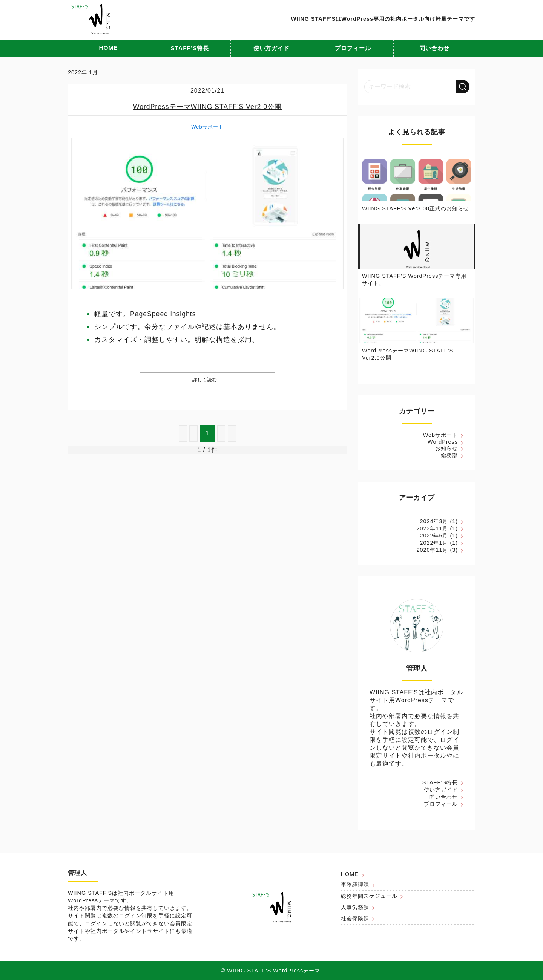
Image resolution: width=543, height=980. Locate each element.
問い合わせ (434, 48)
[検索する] (463, 87)
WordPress (443, 442)
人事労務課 (355, 907)
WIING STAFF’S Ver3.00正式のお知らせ (416, 208)
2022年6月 (434, 536)
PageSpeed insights (163, 314)
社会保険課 (355, 919)
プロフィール (353, 48)
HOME (108, 48)
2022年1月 (434, 543)
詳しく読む (205, 380)
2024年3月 (434, 521)
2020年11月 (432, 550)
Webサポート (207, 127)
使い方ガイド (271, 48)
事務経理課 (355, 885)
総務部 (449, 455)
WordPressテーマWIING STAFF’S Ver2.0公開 (207, 107)
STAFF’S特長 (190, 48)
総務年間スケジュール (369, 896)
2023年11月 (432, 528)
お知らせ (446, 448)
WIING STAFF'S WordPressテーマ (274, 971)
